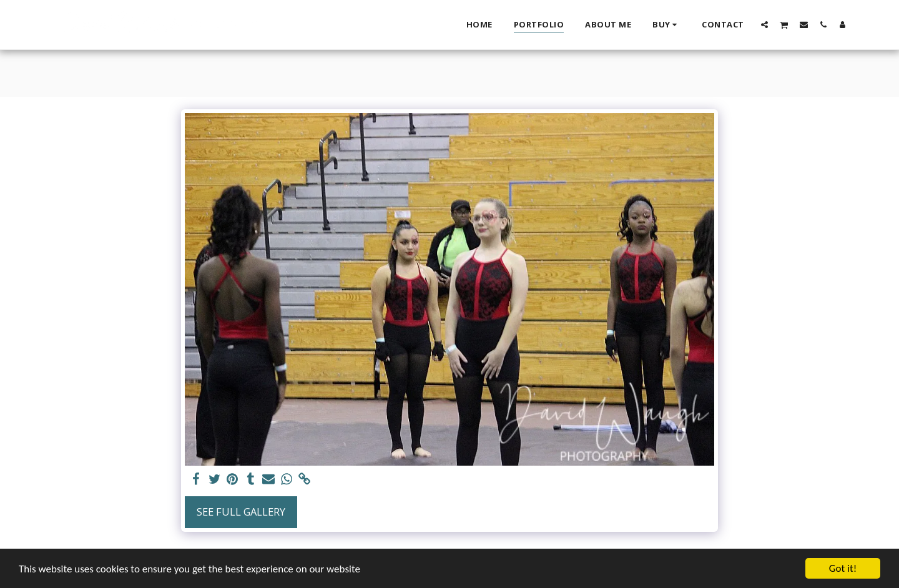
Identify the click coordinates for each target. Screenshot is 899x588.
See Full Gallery (241, 512)
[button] (764, 24)
